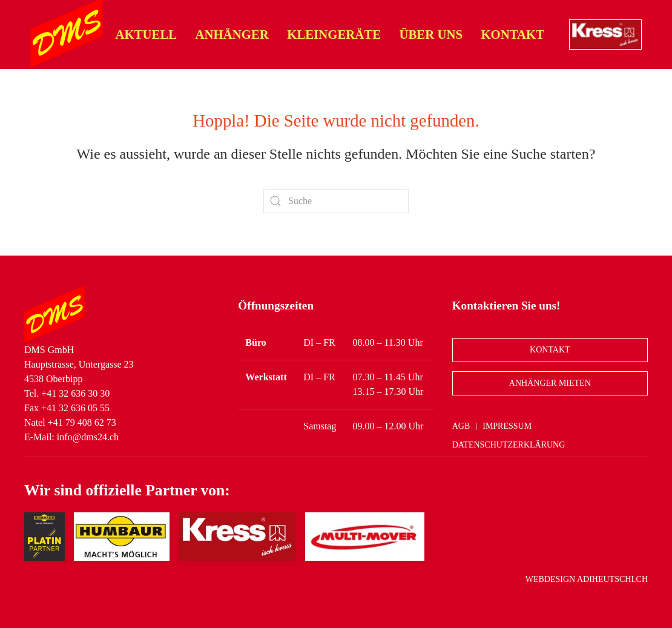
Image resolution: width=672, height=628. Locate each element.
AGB (461, 426)
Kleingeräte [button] (334, 34)
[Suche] (336, 201)
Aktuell (147, 34)
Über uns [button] (431, 34)
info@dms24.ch (88, 437)
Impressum (507, 426)
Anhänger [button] (232, 34)
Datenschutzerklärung (509, 445)
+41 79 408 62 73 (82, 422)
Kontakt (512, 34)
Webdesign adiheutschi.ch (587, 579)
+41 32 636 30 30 (75, 393)
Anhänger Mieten (550, 383)
